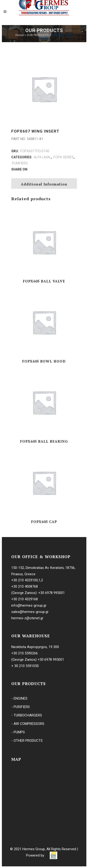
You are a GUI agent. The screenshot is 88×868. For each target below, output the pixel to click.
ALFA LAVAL (42, 157)
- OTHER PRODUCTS (27, 741)
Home (20, 35)
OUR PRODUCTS (38, 35)
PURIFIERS (20, 163)
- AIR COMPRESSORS (28, 724)
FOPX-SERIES (64, 157)
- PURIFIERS (21, 707)
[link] (54, 855)
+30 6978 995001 (52, 593)
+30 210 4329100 (25, 580)
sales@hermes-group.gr (30, 612)
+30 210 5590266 (25, 653)
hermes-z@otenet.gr (27, 618)
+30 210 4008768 (25, 586)
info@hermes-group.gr (29, 605)
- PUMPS (18, 732)
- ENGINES (19, 698)
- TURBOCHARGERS (27, 715)
